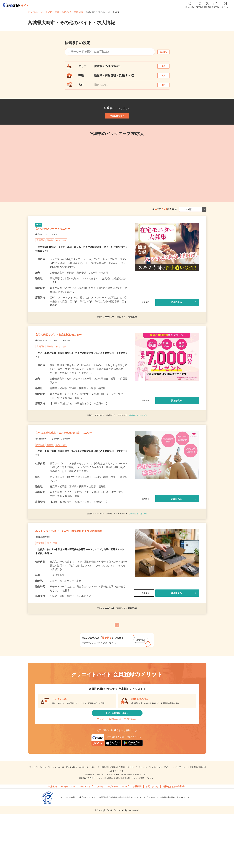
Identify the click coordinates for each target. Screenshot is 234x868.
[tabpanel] (98, 181)
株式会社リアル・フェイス (52, 254)
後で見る (144, 323)
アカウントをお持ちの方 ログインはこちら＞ (117, 769)
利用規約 (52, 838)
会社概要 (137, 838)
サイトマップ (86, 838)
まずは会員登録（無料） (117, 759)
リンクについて (68, 838)
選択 (166, 68)
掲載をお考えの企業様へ (174, 838)
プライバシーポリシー (108, 838)
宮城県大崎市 (78, 12)
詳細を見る (176, 323)
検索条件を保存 (117, 127)
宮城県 (57, 12)
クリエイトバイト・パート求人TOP (40, 12)
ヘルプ (126, 838)
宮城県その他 (66, 12)
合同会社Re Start (46, 581)
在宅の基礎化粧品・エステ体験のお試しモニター (79, 463)
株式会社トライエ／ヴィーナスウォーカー (61, 366)
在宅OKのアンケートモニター (62, 247)
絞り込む (166, 52)
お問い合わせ (152, 838)
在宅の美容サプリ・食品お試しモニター (71, 359)
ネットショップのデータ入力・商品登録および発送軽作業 (80, 570)
